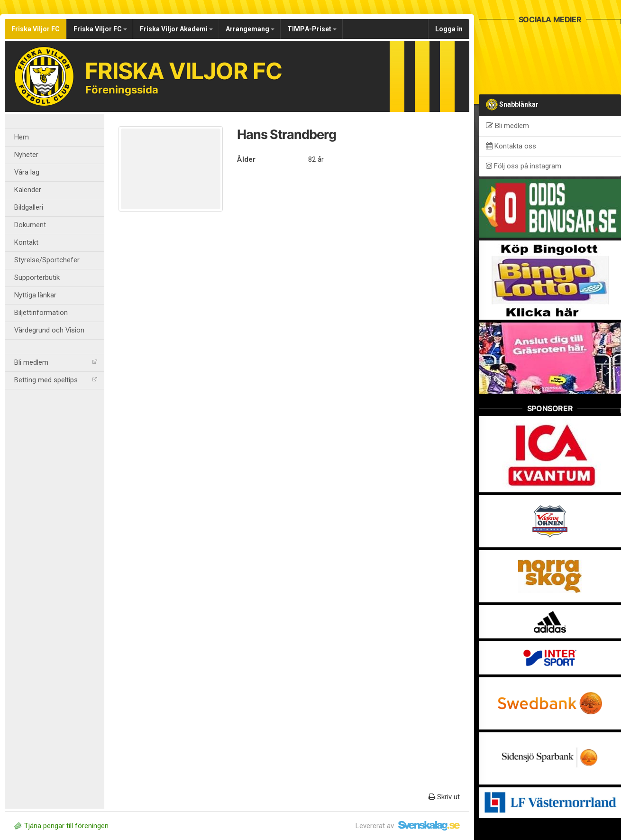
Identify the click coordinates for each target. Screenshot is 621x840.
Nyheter (26, 155)
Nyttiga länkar (35, 295)
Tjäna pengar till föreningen (61, 826)
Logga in (449, 29)
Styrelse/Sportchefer (47, 260)
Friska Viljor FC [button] (100, 29)
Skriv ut (444, 797)
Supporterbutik (37, 278)
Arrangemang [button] (250, 29)
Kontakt (26, 243)
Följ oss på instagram (524, 166)
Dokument (30, 225)
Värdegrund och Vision (49, 330)
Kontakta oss (511, 146)
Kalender (28, 190)
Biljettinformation (41, 313)
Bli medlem (56, 363)
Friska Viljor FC (36, 29)
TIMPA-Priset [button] (312, 29)
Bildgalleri (29, 208)
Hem (22, 137)
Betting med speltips (56, 380)
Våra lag (27, 172)
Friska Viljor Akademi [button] (176, 29)
